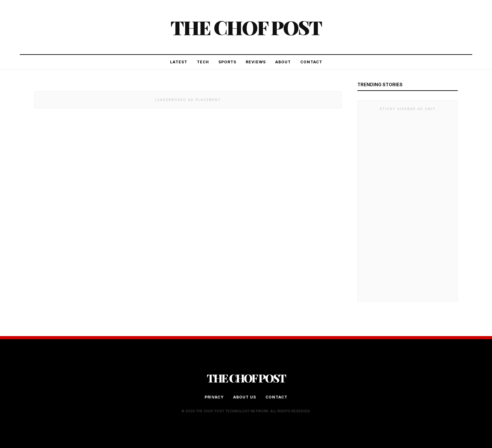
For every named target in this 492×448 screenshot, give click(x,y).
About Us (245, 397)
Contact (311, 62)
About (283, 62)
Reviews (256, 62)
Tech (203, 62)
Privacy (214, 397)
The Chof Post (246, 27)
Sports (227, 62)
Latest (179, 62)
